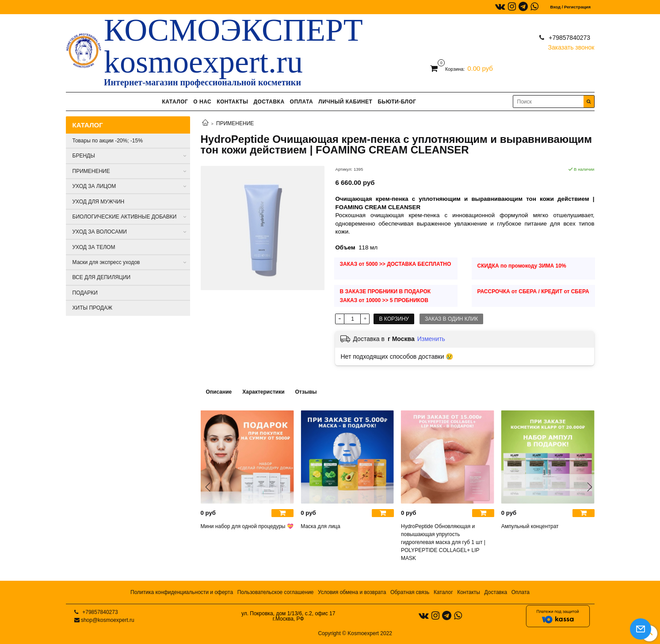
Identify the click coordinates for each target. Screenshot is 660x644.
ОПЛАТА (302, 102)
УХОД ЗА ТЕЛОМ (94, 247)
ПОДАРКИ (85, 293)
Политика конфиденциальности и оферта (182, 592)
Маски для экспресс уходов (106, 262)
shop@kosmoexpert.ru (108, 620)
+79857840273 (568, 38)
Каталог (443, 592)
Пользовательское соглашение (276, 592)
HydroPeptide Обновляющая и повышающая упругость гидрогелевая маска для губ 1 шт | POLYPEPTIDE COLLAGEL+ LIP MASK (443, 542)
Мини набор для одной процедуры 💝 (247, 526)
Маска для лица (320, 526)
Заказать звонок (571, 45)
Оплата (521, 592)
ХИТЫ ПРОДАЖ (93, 308)
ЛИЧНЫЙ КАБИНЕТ (345, 102)
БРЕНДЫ (84, 156)
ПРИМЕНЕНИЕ (235, 123)
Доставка (496, 592)
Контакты (469, 592)
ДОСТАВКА (269, 102)
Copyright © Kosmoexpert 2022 (355, 633)
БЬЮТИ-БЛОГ (397, 102)
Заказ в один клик (451, 319)
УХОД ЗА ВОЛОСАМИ (100, 232)
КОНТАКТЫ (232, 102)
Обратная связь (410, 592)
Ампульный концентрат (530, 526)
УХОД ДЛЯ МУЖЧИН (99, 202)
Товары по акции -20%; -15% (108, 141)
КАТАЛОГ (175, 102)
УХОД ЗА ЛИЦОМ (94, 186)
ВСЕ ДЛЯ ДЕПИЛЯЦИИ (102, 277)
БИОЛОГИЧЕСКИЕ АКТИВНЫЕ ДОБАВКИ (125, 217)
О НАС (202, 102)
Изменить (431, 339)
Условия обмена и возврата (352, 592)
